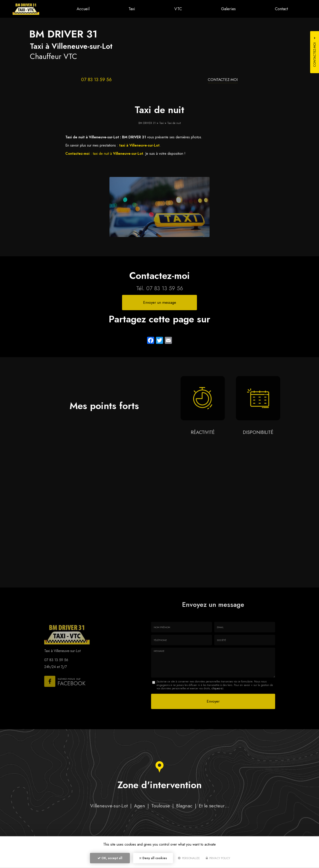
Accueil (84, 9)
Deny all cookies (153, 858)
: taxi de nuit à (104, 154)
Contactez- (223, 80)
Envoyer (213, 701)
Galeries (229, 9)
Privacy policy (218, 858)
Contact (281, 9)
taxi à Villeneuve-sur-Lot (139, 145)
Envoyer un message (160, 302)
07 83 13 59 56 (96, 80)
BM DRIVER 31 (147, 123)
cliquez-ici (217, 688)
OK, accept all (110, 858)
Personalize (189, 858)
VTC (179, 9)
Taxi (133, 9)
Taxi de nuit (174, 123)
